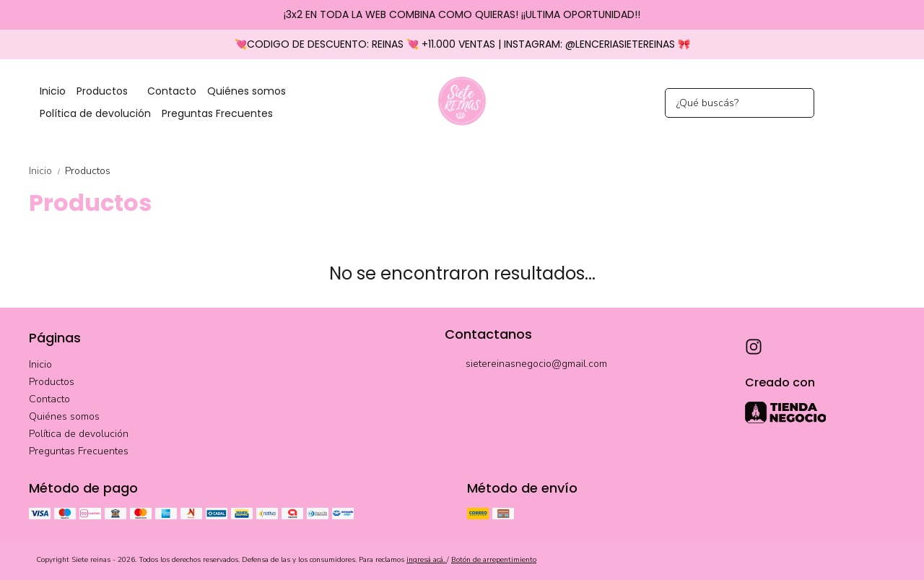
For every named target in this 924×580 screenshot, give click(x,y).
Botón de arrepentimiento (494, 560)
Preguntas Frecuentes (217, 113)
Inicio (53, 91)
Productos (109, 91)
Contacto (172, 91)
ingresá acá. (427, 560)
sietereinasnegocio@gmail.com (526, 365)
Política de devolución (95, 113)
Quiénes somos (247, 91)
